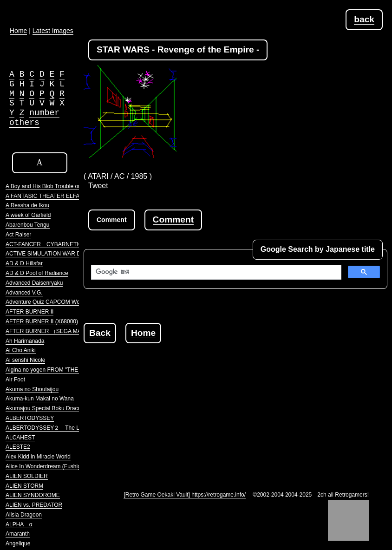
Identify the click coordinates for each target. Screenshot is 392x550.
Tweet (98, 186)
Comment (173, 219)
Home (143, 333)
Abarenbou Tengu (28, 225)
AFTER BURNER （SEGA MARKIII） (52, 331)
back (364, 19)
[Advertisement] (238, 408)
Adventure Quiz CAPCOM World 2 (48, 302)
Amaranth (18, 534)
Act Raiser (18, 235)
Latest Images (53, 31)
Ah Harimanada (25, 341)
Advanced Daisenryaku (34, 283)
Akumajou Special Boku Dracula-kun (51, 408)
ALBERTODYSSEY (30, 418)
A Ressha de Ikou (27, 205)
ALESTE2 (18, 447)
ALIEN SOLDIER (27, 476)
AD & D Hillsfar (24, 263)
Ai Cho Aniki (21, 350)
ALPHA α (19, 524)
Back (100, 333)
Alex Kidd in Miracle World (38, 457)
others (24, 123)
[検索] (215, 272)
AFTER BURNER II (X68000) (42, 321)
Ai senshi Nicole (25, 360)
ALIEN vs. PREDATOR (34, 505)
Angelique (18, 543)
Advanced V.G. (24, 293)
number (44, 113)
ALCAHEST (20, 438)
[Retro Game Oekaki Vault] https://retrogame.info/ (185, 495)
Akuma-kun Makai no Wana (40, 399)
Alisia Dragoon (24, 515)
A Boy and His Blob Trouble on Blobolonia (57, 186)
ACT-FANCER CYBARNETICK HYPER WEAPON (69, 244)
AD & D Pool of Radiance (37, 273)
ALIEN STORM (24, 486)
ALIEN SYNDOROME (33, 495)
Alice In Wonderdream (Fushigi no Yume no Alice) (67, 466)
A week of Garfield (28, 215)
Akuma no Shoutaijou (32, 389)
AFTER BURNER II (29, 312)
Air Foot (15, 380)
